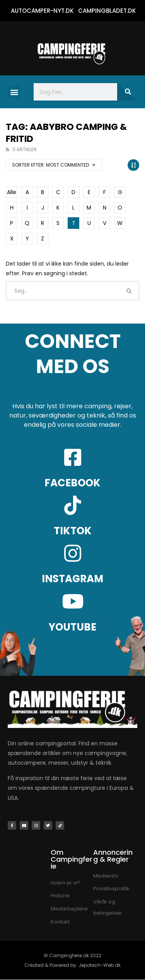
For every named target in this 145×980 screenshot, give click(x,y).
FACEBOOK (72, 483)
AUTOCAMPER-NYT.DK (42, 11)
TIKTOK (73, 531)
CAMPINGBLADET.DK (107, 11)
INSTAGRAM (72, 579)
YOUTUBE (72, 627)
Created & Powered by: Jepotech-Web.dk (72, 965)
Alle (12, 192)
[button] (14, 92)
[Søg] (127, 92)
